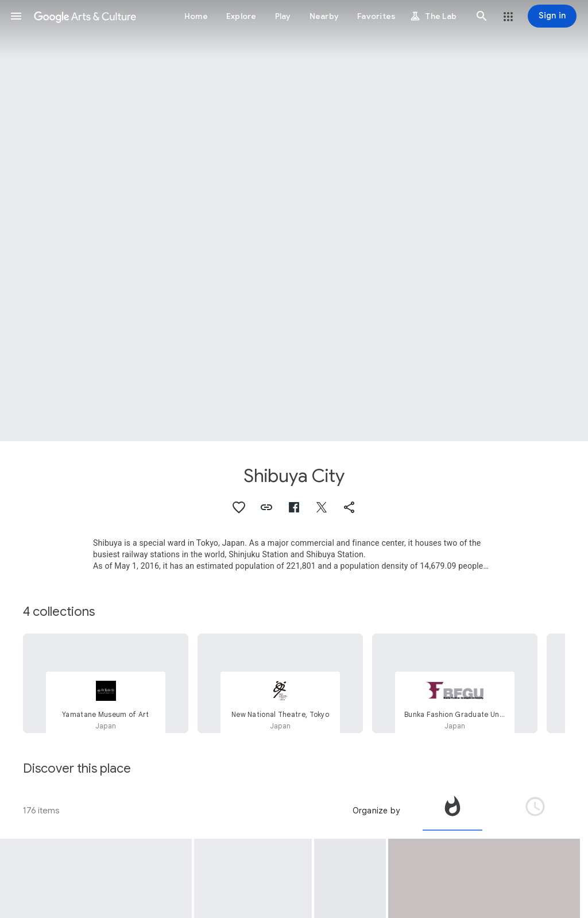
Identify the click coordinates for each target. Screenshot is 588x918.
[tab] (452, 811)
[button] (16, 16)
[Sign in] (552, 16)
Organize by (376, 811)
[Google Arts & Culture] (85, 16)
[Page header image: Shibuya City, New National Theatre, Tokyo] (294, 221)
